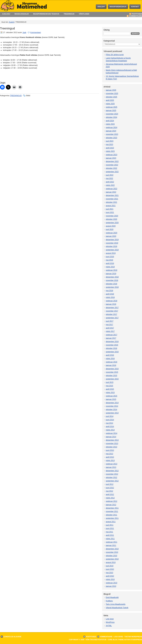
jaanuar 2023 (111, 158)
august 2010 (111, 562)
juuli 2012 (110, 484)
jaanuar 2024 (111, 131)
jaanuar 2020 (111, 236)
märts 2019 (110, 267)
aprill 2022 (110, 182)
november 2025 (112, 94)
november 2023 (112, 134)
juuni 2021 (110, 212)
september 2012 (112, 481)
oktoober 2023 (111, 138)
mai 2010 (109, 573)
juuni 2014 (110, 420)
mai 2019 (109, 260)
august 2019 (111, 253)
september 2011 (112, 518)
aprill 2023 (110, 148)
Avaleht (101, 7)
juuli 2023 (110, 141)
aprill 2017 (110, 328)
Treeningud (7, 28)
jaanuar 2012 (111, 505)
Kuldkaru (109, 601)
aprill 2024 (110, 121)
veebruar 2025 (111, 107)
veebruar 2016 (111, 362)
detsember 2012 (112, 471)
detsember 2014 (112, 403)
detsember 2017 (112, 308)
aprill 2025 (110, 100)
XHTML (109, 626)
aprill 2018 (110, 294)
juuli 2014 (110, 416)
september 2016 (112, 352)
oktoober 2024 (111, 117)
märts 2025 (110, 104)
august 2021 (111, 206)
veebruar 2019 (111, 270)
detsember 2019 (112, 240)
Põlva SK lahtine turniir (115, 55)
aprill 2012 (110, 494)
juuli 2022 (110, 175)
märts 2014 (110, 430)
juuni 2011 (110, 528)
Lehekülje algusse (12, 637)
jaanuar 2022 (111, 192)
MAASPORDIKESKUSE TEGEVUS (46, 14)
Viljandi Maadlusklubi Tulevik (117, 608)
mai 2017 (109, 325)
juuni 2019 (110, 257)
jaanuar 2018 (111, 304)
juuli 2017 (110, 321)
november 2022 (112, 165)
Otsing (106, 30)
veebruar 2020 (111, 233)
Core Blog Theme (116, 640)
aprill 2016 (110, 355)
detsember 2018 (112, 277)
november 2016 (112, 345)
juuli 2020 (110, 229)
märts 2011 (110, 539)
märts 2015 (110, 393)
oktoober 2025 (111, 97)
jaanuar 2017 (111, 338)
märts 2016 (110, 359)
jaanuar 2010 (111, 586)
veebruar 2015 (111, 396)
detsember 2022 (112, 161)
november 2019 (112, 243)
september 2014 (112, 413)
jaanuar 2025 (111, 111)
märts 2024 (110, 124)
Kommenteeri (36, 33)
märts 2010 (110, 579)
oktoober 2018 (111, 284)
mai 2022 (109, 178)
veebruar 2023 (111, 155)
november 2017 (112, 311)
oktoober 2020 (111, 219)
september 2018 (112, 287)
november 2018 (112, 280)
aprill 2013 (110, 457)
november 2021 (112, 199)
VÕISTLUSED (84, 14)
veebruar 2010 (111, 583)
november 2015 (112, 372)
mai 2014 (109, 423)
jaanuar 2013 (111, 467)
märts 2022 (110, 185)
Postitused (137, 14)
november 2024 (112, 114)
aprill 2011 (110, 535)
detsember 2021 (112, 195)
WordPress (110, 622)
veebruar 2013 (111, 464)
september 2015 (112, 379)
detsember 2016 (112, 342)
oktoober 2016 (111, 348)
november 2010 (112, 552)
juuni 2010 (110, 569)
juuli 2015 (110, 382)
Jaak (24, 33)
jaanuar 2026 (111, 90)
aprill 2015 (110, 389)
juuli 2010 (110, 566)
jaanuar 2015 (111, 399)
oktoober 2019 (111, 246)
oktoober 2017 (111, 314)
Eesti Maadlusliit (112, 597)
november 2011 (112, 511)
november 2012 (112, 474)
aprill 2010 (110, 576)
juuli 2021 (110, 209)
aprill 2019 (110, 263)
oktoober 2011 (111, 515)
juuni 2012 (110, 488)
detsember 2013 (112, 440)
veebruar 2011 (111, 542)
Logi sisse (110, 619)
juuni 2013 (110, 450)
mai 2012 (109, 491)
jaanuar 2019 (111, 274)
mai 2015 (109, 386)
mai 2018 (109, 291)
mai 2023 (109, 144)
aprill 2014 (110, 427)
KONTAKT (135, 7)
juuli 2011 (110, 525)
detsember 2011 (112, 508)
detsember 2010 (112, 549)
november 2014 (112, 406)
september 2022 (112, 172)
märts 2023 (110, 151)
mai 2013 (109, 454)
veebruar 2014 (111, 433)
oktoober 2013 (111, 447)
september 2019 (112, 250)
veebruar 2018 (111, 301)
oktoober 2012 (111, 477)
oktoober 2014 (111, 410)
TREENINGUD (69, 14)
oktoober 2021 (111, 202)
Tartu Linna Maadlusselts (116, 604)
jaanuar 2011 (111, 545)
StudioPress (136, 640)
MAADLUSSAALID (22, 14)
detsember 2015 (112, 369)
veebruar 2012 (111, 501)
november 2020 (112, 216)
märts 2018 (110, 297)
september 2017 (112, 318)
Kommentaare (136, 16)
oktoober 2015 (111, 376)
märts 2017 (110, 331)
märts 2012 (110, 498)
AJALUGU (6, 14)
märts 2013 (110, 461)
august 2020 (111, 226)
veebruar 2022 (111, 189)
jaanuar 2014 (111, 437)
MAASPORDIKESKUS (118, 7)
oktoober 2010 (111, 556)
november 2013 (112, 444)
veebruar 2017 (111, 335)
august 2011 (111, 522)
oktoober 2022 (111, 168)
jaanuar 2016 (111, 365)
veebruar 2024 (111, 127)
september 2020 (112, 223)
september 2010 (112, 559)
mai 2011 (109, 532)
